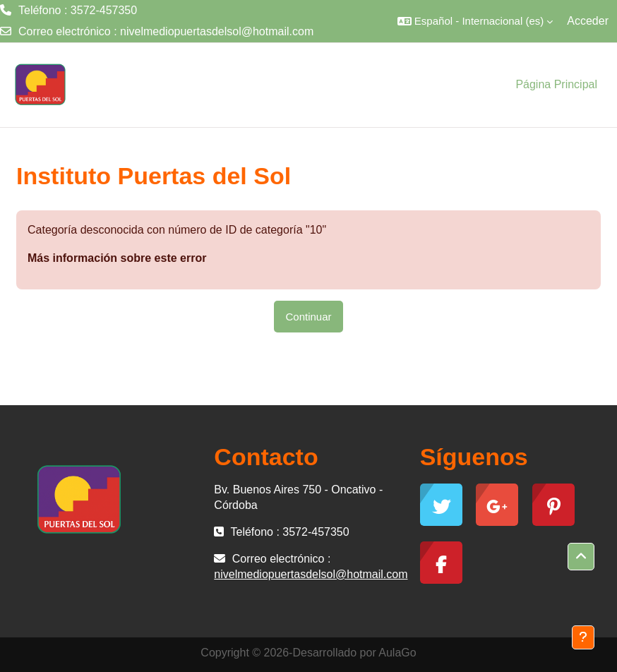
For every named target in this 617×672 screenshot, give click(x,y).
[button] (475, 21)
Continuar (308, 317)
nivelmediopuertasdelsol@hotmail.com (217, 31)
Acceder (588, 21)
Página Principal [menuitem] (556, 84)
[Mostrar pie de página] (583, 637)
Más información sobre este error (117, 258)
